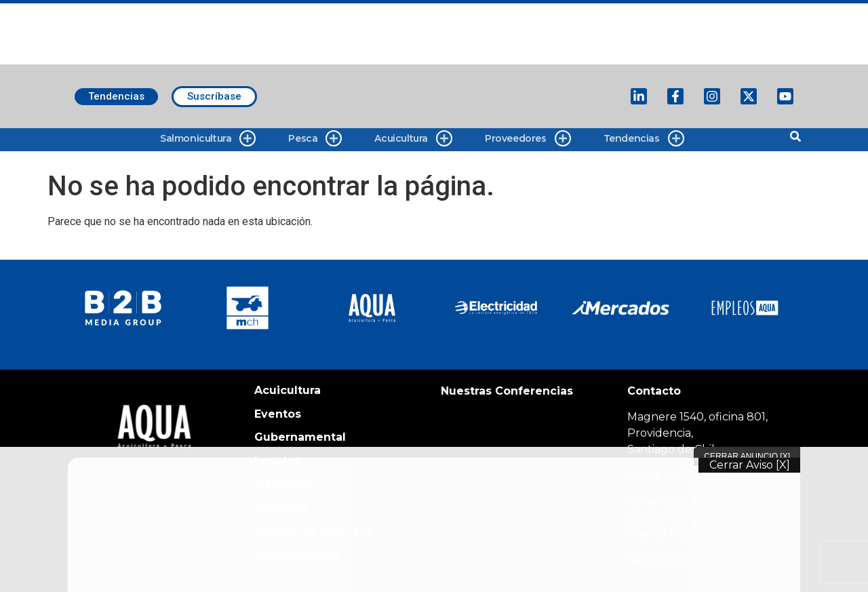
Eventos (278, 414)
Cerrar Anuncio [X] (747, 456)
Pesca (315, 139)
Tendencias (644, 139)
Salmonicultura (208, 139)
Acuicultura (413, 139)
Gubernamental (300, 437)
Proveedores (528, 139)
